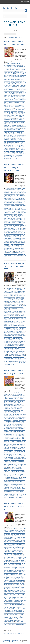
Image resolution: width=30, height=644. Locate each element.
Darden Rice (18, 303)
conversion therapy (8, 410)
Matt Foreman (10, 117)
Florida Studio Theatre (19, 88)
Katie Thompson (22, 327)
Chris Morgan (14, 407)
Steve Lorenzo (18, 480)
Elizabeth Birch (16, 414)
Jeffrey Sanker (13, 431)
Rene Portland (15, 350)
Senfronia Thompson (20, 476)
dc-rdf (8, 633)
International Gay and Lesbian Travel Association (14, 101)
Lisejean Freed (17, 447)
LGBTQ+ (13, 114)
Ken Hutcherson (11, 441)
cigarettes (9, 198)
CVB (21, 81)
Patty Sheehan (20, 597)
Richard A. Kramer (16, 603)
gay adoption (16, 314)
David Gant (17, 198)
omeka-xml (19, 633)
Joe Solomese (18, 434)
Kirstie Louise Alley (14, 580)
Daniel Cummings (16, 410)
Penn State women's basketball (11, 347)
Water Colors (11, 157)
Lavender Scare (14, 112)
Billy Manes (22, 403)
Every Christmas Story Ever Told (18, 201)
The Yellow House (16, 248)
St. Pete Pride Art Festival (13, 615)
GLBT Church (17, 208)
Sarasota (23, 354)
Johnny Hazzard (11, 108)
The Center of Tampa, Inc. (17, 245)
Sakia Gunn (22, 473)
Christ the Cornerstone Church (10, 543)
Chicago (18, 542)
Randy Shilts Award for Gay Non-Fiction (15, 137)
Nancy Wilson (17, 457)
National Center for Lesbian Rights (16, 122)
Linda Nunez (11, 447)
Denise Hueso (16, 550)
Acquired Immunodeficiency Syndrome (15, 529)
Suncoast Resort (7, 617)
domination (14, 306)
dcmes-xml (12, 633)
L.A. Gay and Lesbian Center (10, 443)
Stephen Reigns (17, 144)
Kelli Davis (22, 577)
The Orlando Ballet (8, 248)
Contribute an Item (16, 642)
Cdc (12, 294)
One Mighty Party (10, 461)
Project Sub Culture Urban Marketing (12, 237)
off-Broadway (18, 128)
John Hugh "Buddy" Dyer (15, 573)
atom (5, 633)
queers (18, 135)
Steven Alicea (12, 616)
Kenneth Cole (16, 110)
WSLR (11, 158)
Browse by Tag (14, 30)
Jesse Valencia (7, 105)
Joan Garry (20, 105)
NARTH (24, 225)
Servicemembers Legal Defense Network (13, 477)
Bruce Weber (15, 537)
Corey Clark (17, 81)
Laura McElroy (7, 112)
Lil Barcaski (18, 114)
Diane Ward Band (16, 413)
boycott (21, 74)
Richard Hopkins (7, 138)
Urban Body (13, 493)
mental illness (7, 224)
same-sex (16, 140)
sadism (12, 354)
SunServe (14, 617)
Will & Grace (13, 496)
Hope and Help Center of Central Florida (13, 97)
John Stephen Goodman (20, 575)
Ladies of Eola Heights (17, 218)
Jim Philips (12, 434)
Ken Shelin (17, 441)
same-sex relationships (15, 240)
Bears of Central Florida (16, 533)
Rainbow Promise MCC (18, 602)
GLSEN (6, 563)
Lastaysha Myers (20, 443)
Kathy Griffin (10, 110)
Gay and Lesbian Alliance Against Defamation (16, 90)
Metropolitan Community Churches (11, 589)
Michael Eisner (16, 117)
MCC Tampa (15, 451)
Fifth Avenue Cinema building (10, 203)
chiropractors (12, 197)
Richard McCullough (19, 470)
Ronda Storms (19, 238)
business (10, 77)
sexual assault (10, 613)
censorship (10, 296)
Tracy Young (12, 151)
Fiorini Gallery (22, 87)
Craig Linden (18, 546)
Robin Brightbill (15, 138)
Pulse (15, 135)
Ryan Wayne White (11, 607)
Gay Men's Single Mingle (14, 423)
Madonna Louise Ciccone (17, 331)
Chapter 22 (18, 297)
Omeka (25, 642)
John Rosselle (12, 575)
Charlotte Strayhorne (8, 78)
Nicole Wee (21, 127)
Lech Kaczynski (21, 112)
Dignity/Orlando (13, 304)
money (5, 457)
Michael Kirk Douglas (15, 453)
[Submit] (26, 10)
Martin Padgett (18, 586)
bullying (6, 77)
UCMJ (5, 489)
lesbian (5, 221)
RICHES (10, 8)
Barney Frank (10, 71)
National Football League (12, 336)
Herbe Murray (18, 563)
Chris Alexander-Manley (13, 80)
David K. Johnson (20, 82)
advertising (19, 65)
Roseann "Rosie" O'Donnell (14, 605)
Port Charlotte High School (12, 235)
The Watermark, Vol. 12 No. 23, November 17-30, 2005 (15, 266)
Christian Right (7, 81)
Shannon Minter (19, 141)
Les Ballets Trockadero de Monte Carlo (17, 220)
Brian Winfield (23, 75)
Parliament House (12, 597)
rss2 (23, 633)
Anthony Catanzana (19, 399)
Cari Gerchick (15, 77)
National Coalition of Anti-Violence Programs (13, 124)
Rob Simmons (13, 472)
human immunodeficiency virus (11, 98)
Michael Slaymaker (21, 333)
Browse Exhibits (7, 642)
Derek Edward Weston (17, 84)
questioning (23, 135)
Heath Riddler (17, 426)
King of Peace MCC (8, 328)
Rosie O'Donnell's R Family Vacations (18, 606)
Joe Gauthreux (19, 572)
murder (11, 120)
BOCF (15, 74)
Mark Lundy (9, 451)
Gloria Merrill (15, 210)
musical (15, 120)
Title (10, 37)
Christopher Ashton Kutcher (10, 409)
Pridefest (12, 135)
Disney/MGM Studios (12, 552)
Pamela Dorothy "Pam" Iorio (10, 343)
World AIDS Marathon (12, 255)
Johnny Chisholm (16, 437)
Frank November (16, 419)
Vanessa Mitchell (11, 622)
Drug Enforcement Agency (14, 85)
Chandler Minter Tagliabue (10, 297)
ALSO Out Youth (7, 530)
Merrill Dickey (7, 453)
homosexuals (22, 95)
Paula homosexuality (20, 346)
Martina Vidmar (18, 115)
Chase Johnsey (22, 195)
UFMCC (20, 152)
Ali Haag (17, 397)
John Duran (19, 107)
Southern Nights (14, 479)
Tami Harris (9, 482)
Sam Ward (6, 610)
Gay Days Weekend (12, 92)
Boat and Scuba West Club (14, 536)
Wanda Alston (12, 623)
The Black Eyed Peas (12, 147)
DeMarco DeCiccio (8, 84)
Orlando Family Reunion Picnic (13, 130)
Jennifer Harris (20, 213)
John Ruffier (9, 437)
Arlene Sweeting (17, 70)
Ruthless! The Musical (9, 140)
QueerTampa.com (8, 350)
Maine (24, 331)
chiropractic (6, 197)
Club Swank (19, 409)
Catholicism (21, 406)
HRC (23, 97)
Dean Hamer (10, 550)
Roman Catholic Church (14, 473)
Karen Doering (18, 440)
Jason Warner (10, 104)
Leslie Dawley (23, 446)
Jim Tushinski (7, 572)
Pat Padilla (14, 464)
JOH (15, 107)
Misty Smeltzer (17, 456)
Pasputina (9, 464)
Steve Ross (6, 616)
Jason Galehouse (17, 102)
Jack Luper (11, 430)
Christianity (20, 407)
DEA (25, 82)
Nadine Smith (19, 225)
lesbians (6, 114)
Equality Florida (7, 87)
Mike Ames (11, 456)
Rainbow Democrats (15, 469)
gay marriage (17, 316)
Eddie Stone (23, 85)
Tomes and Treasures (20, 150)
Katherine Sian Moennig (16, 215)
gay (5, 90)
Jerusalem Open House (19, 104)
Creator (13, 37)
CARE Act (9, 539)
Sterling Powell (14, 244)
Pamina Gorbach (8, 596)
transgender (21, 151)
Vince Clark (13, 494)
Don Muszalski (20, 306)
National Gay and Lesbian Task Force (12, 125)
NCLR (22, 125)
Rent (20, 350)
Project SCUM (21, 235)
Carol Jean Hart (7, 294)
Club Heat (18, 544)
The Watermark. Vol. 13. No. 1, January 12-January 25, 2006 (14, 168)
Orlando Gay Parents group (19, 341)
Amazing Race (21, 530)
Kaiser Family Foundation (9, 440)
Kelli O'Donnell (7, 579)
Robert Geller (19, 472)
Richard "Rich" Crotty (14, 351)
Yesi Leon (14, 158)
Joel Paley (11, 107)
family (17, 87)
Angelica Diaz (11, 399)
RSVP (5, 607)
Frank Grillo (19, 559)
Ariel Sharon (10, 70)
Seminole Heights (13, 241)
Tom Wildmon (12, 150)
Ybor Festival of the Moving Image (16, 626)
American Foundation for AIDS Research (13, 532)
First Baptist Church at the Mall (10, 310)
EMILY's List (20, 554)
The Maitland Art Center (20, 247)
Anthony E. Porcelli (17, 193)
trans (17, 151)
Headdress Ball (22, 94)
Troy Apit (9, 152)
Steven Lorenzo (21, 244)
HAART (10, 318)
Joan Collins (13, 572)
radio (5, 137)
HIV (11, 95)
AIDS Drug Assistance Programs (15, 396)
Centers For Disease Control (19, 296)
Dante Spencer (11, 303)
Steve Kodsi (10, 357)
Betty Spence (23, 72)
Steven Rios (11, 145)
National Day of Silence (16, 460)
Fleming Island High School (20, 557)
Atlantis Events (7, 533)
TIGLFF (24, 484)
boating (22, 536)
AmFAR (23, 532)
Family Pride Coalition (18, 556)
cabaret (20, 537)
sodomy (9, 479)
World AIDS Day (11, 364)
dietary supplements (20, 200)
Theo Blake (17, 148)
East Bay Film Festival (18, 553)
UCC (17, 152)
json (16, 633)
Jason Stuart (15, 569)
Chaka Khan (21, 77)
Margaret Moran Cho (12, 585)
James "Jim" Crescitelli (12, 323)
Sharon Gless (16, 613)
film (11, 419)
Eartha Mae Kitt (20, 307)
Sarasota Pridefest (11, 476)
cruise (10, 547)
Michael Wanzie (12, 225)
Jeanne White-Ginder (8, 570)
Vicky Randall (7, 494)
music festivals (10, 457)
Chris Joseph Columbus (12, 298)
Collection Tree (6, 640)
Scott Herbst (15, 612)
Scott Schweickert (11, 141)
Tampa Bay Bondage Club (14, 360)
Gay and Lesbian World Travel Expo (12, 91)
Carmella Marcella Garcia (17, 539)
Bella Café (19, 291)
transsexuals (16, 363)
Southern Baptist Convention (13, 142)
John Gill (15, 214)
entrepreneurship (8, 417)
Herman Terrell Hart (16, 318)
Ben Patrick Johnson (15, 72)
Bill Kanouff (6, 74)
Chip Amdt (23, 542)
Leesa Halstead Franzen (17, 444)
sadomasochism (18, 354)
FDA (23, 308)
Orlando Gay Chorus (16, 595)
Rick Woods (6, 472)
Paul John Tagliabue (11, 346)
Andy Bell (6, 399)
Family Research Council (16, 308)
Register (27, 2)
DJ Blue (19, 552)
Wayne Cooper (18, 157)
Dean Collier (10, 413)
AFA (23, 65)
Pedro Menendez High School (14, 233)
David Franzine (10, 549)
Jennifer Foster (20, 431)
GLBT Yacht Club (22, 562)
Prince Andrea (10, 600)
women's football (12, 625)
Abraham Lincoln (10, 393)
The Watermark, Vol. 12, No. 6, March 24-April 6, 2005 (14, 507)
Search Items (21, 30)
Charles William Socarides (13, 195)
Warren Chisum (19, 494)
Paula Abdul (10, 134)
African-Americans (8, 191)
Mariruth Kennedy (18, 450)
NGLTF (16, 127)
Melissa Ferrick (22, 451)
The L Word (12, 247)
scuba (19, 612)
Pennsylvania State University (15, 234)
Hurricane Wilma (7, 321)
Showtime (20, 241)
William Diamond (12, 497)
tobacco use (20, 250)
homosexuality (15, 95)
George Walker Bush (12, 424)
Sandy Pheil (11, 474)
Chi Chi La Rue (17, 78)
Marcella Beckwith (10, 115)
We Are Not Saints (13, 254)
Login (21, 2)
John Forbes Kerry (11, 436)
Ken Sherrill (13, 579)
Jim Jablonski (7, 434)
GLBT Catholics (20, 317)
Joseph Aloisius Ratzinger (16, 439)
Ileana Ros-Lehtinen (13, 100)
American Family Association (17, 68)
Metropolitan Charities (15, 224)
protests (8, 467)
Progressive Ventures (18, 600)
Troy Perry (13, 152)
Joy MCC (16, 327)
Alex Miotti (13, 397)
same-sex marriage (18, 610)
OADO (14, 337)
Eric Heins (13, 87)
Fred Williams (20, 203)
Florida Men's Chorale (9, 88)
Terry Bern (18, 617)
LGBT (9, 114)
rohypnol (20, 138)
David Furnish (17, 411)
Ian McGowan (21, 567)
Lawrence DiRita (7, 444)
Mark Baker (20, 585)
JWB (5, 577)
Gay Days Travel (14, 560)
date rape (19, 547)
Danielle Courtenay (11, 82)
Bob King (18, 194)
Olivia (5, 593)
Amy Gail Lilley (9, 291)
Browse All (6, 30)
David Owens (17, 549)
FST (25, 88)
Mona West (23, 456)
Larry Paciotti (20, 111)
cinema (14, 544)
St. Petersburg (7, 244)
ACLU (15, 64)
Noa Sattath (12, 128)
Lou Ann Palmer (13, 449)
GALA (9, 420)
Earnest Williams (12, 307)
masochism (14, 333)
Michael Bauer (22, 589)
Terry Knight (12, 484)
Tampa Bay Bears (15, 482)
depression (13, 200)
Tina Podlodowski (8, 486)
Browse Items (15, 640)
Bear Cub (19, 401)
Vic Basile (17, 622)
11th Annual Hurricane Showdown (14, 288)
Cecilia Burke (18, 540)
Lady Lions (15, 328)
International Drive (22, 100)
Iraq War (13, 321)
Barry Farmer (16, 71)
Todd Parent (12, 619)
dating (13, 198)
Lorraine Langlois (19, 221)
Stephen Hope (10, 144)
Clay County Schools (20, 300)
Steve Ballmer (11, 480)
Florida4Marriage (18, 313)
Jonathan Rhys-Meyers (20, 108)
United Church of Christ (12, 154)
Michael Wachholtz (20, 118)
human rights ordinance (21, 320)
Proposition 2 (17, 348)
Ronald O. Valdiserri (12, 353)
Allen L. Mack (16, 67)
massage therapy (8, 223)
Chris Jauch (21, 80)
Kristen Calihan (14, 111)
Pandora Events (11, 132)
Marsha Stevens (10, 586)
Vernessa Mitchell (22, 493)
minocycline (6, 120)
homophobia (7, 427)
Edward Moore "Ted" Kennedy (10, 554)
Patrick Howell (20, 464)
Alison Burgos (10, 67)
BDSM (15, 291)
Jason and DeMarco (8, 102)
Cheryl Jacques (7, 407)
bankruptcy (10, 400)
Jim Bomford (22, 433)
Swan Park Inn (10, 358)
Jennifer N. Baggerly (15, 433)
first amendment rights (9, 557)
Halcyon (12, 426)
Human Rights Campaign (12, 567)
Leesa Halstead (11, 582)
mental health (22, 223)
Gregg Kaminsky (11, 563)
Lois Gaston (11, 583)
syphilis (16, 358)
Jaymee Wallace (21, 324)
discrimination (19, 304)
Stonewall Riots (7, 245)
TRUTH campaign (11, 251)
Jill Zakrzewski (14, 105)
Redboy (9, 470)
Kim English (23, 441)
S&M (9, 354)
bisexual (11, 74)
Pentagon (13, 466)
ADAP (10, 394)
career (17, 406)
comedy (12, 81)
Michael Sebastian (11, 118)
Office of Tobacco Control (9, 230)
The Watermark (11, 148)
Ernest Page (10, 556)
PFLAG (19, 347)
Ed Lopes (10, 414)
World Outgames (19, 497)
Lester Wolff (22, 582)
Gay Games (11, 316)
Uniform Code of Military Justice (18, 489)
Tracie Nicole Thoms (8, 363)
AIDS (5, 67)
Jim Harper (23, 570)
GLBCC (12, 208)
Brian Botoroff (16, 75)
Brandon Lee (10, 75)
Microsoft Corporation (13, 454)
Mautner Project (15, 223)
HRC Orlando (23, 210)
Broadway (10, 537)
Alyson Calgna (15, 530)
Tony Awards (7, 151)
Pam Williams (7, 463)
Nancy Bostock (7, 592)
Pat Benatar (17, 132)
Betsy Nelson (10, 403)
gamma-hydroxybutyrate (9, 204)
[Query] (15, 10)
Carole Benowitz (11, 540)
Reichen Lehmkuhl (8, 603)
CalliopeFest (12, 406)
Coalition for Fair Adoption (9, 301)
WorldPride (6, 158)
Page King (23, 595)
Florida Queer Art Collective (10, 559)
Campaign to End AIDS (19, 293)
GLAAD (11, 94)
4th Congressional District (12, 188)
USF (17, 493)
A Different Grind (10, 64)
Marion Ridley (11, 450)
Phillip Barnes (10, 348)
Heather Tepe (7, 95)
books (18, 74)
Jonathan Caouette (16, 576)
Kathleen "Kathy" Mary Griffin (13, 577)
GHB (8, 208)
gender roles (20, 92)
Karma (5, 110)
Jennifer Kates (7, 433)
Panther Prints (19, 343)
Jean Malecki (21, 569)
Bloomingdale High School (14, 404)
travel (5, 152)
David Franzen (11, 411)
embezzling (11, 416)
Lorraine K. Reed (11, 221)
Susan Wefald (17, 145)
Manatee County (7, 333)
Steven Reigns (19, 616)
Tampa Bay (20, 358)
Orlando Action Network (19, 461)
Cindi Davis (9, 544)
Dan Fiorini (14, 547)
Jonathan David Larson (16, 326)
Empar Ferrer (17, 416)
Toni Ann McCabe (22, 361)
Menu (5, 16)
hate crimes (16, 94)
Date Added (18, 37)
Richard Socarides (12, 238)
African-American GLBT (18, 190)
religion (13, 470)
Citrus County (12, 300)
